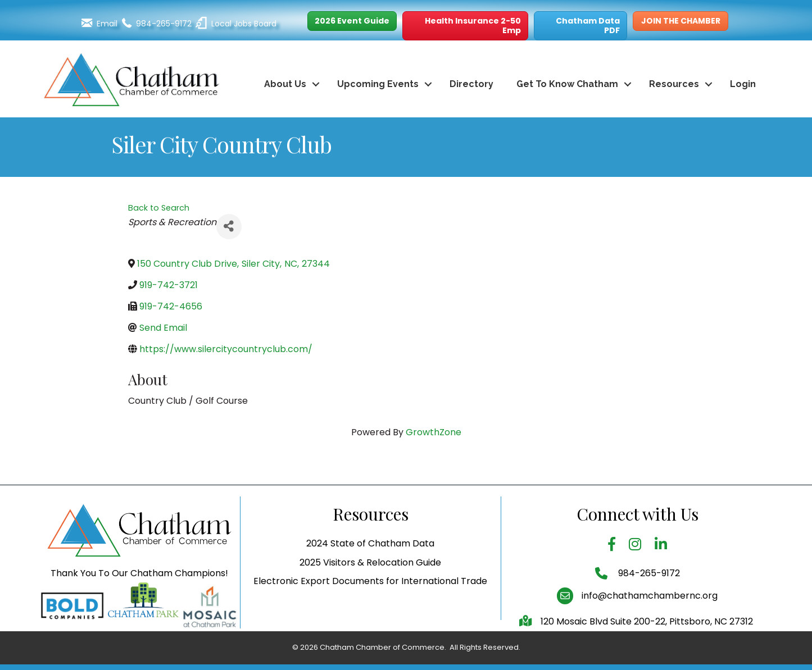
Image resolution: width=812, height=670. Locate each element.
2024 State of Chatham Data (370, 566)
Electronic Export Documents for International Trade (370, 603)
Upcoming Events (378, 84)
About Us (285, 84)
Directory (471, 84)
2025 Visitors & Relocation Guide (370, 584)
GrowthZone (434, 432)
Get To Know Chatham (567, 84)
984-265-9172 (648, 595)
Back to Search (159, 208)
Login (743, 84)
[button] (352, 21)
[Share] (229, 227)
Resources (674, 84)
